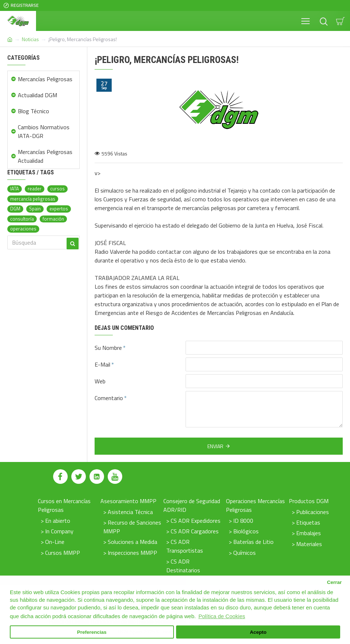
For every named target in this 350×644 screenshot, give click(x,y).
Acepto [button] (258, 632)
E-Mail (102, 364)
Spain (35, 209)
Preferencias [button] (92, 632)
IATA (15, 189)
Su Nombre (108, 348)
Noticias (30, 39)
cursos (57, 189)
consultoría (22, 219)
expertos (59, 209)
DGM (15, 209)
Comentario (109, 398)
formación (53, 219)
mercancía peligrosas (33, 199)
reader (35, 189)
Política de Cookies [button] (222, 616)
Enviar (215, 446)
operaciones (23, 229)
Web (100, 381)
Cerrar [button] (335, 582)
